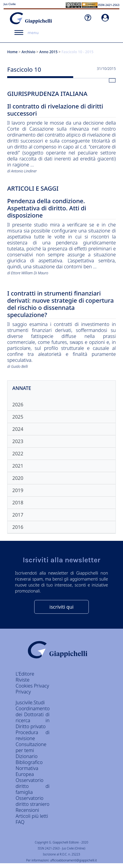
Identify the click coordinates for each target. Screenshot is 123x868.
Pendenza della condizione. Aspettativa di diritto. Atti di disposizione (47, 208)
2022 (18, 454)
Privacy (23, 692)
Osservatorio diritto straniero (33, 801)
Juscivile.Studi (30, 702)
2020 (18, 478)
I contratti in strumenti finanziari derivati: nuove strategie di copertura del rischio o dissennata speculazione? (60, 304)
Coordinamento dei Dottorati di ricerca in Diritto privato (33, 717)
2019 (18, 490)
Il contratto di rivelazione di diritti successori (55, 110)
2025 (18, 417)
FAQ (20, 822)
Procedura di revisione (33, 735)
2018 (18, 503)
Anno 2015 (48, 52)
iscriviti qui (61, 607)
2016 (18, 527)
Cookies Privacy (32, 686)
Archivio (28, 52)
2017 (18, 515)
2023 (18, 441)
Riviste (22, 680)
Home (12, 52)
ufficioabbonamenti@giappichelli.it (73, 860)
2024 (18, 429)
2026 (18, 405)
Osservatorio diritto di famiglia (33, 786)
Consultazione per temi (31, 747)
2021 (18, 466)
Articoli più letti (32, 816)
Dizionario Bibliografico (29, 759)
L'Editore (25, 674)
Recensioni (27, 810)
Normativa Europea (27, 771)
